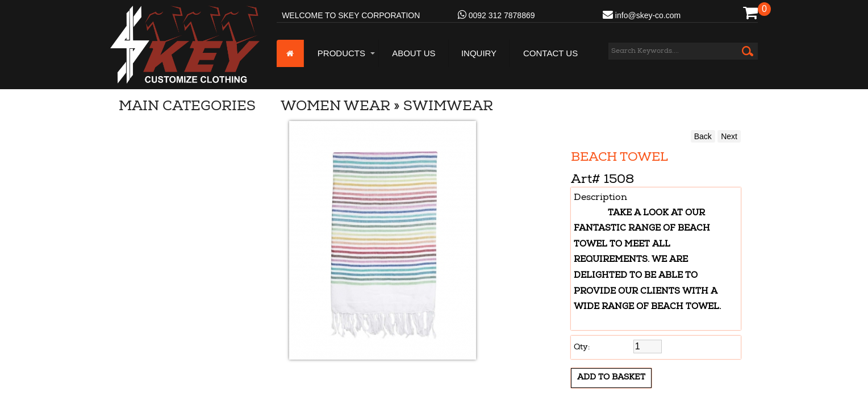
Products (341, 53)
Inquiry (479, 53)
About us (414, 53)
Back (703, 136)
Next (729, 136)
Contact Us (550, 53)
